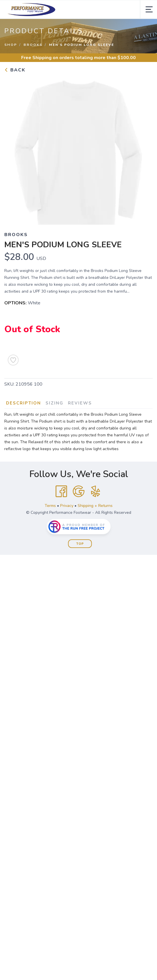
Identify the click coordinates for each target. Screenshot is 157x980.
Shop (11, 45)
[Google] (78, 491)
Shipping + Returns (95, 506)
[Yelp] (96, 491)
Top (80, 544)
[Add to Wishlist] (13, 360)
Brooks (33, 45)
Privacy (67, 506)
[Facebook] (61, 491)
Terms (50, 506)
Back (15, 70)
